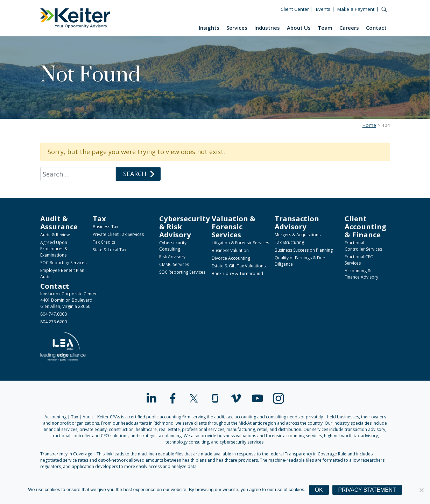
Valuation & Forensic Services (234, 226)
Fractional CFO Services (359, 260)
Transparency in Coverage (66, 454)
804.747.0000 (54, 314)
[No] (421, 490)
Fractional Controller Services (363, 246)
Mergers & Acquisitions (298, 235)
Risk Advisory (172, 257)
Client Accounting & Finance (365, 226)
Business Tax (105, 227)
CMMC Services (174, 264)
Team (325, 28)
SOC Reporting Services (63, 263)
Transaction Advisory (297, 222)
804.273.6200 (54, 322)
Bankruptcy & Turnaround (237, 273)
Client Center (295, 9)
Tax (99, 218)
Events (323, 9)
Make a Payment (356, 9)
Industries (267, 28)
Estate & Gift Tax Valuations (239, 266)
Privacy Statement (367, 490)
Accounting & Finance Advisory (361, 274)
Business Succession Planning (304, 250)
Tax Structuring (289, 242)
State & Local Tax (110, 250)
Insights (209, 28)
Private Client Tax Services (118, 234)
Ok (319, 490)
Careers (349, 28)
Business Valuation (230, 250)
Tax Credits (104, 242)
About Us (299, 28)
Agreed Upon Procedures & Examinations (54, 249)
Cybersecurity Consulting (173, 246)
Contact (376, 28)
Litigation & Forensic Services (240, 243)
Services (237, 28)
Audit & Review (55, 235)
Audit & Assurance (59, 222)
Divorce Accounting (231, 258)
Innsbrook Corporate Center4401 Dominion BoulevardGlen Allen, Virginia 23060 (69, 300)
